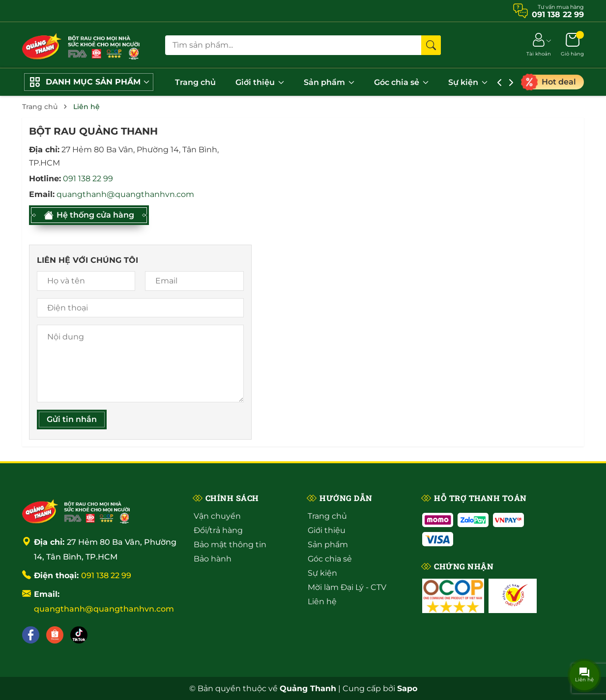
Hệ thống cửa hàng (89, 215)
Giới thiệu (260, 82)
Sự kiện (468, 82)
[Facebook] (31, 635)
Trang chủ (195, 82)
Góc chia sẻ (401, 82)
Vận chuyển (217, 516)
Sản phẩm (329, 82)
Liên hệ (322, 602)
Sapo (407, 688)
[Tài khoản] (539, 45)
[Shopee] (55, 635)
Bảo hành (213, 559)
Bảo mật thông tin (230, 545)
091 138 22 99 (88, 179)
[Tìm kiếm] (431, 45)
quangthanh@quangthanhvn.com (125, 194)
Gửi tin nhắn (72, 419)
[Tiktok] (79, 635)
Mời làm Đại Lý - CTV (347, 587)
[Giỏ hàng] (572, 45)
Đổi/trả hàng (218, 530)
